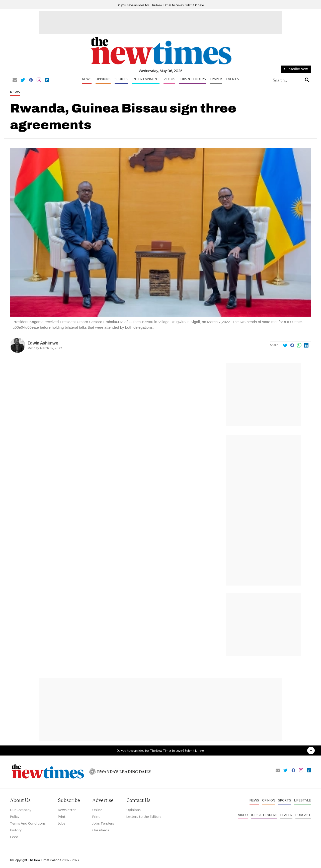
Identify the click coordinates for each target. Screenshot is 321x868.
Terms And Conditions (28, 823)
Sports (121, 79)
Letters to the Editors (144, 817)
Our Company (21, 810)
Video (243, 815)
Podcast (303, 815)
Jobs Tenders (103, 823)
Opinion (269, 800)
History (16, 830)
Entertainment (146, 79)
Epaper (216, 79)
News (87, 79)
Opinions (103, 79)
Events (232, 79)
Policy (15, 817)
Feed (14, 837)
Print (62, 817)
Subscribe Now (296, 69)
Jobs (62, 823)
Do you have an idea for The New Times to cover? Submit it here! (161, 5)
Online (97, 810)
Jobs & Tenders (193, 79)
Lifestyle (303, 800)
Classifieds (101, 830)
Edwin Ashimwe (43, 343)
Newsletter (67, 810)
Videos (169, 79)
